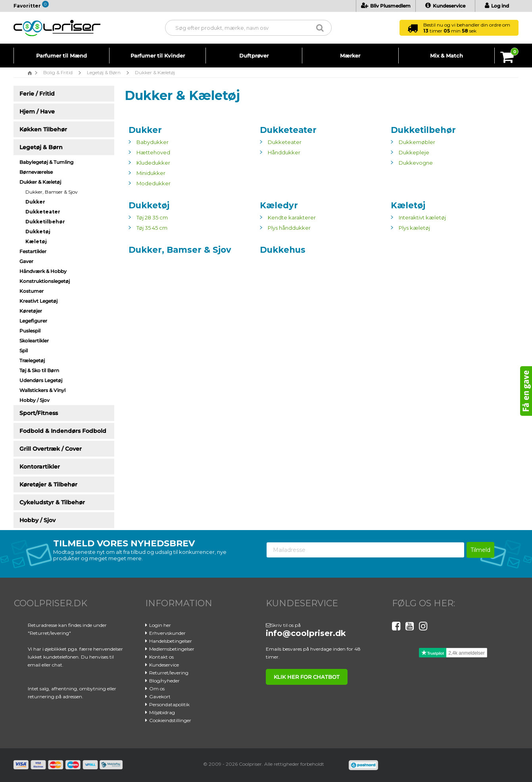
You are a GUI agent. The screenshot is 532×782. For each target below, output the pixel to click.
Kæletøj (408, 205)
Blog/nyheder (164, 681)
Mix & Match (447, 56)
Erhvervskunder (167, 633)
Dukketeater (288, 130)
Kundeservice (445, 6)
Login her (160, 625)
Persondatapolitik (169, 704)
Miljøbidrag (162, 712)
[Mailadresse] (365, 550)
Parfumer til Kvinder (158, 56)
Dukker (145, 130)
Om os (157, 689)
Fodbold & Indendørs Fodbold (63, 431)
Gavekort (160, 696)
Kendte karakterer (292, 217)
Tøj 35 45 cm (152, 228)
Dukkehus (283, 250)
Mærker (350, 56)
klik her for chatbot (307, 677)
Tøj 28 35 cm (152, 217)
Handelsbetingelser (171, 641)
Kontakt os (161, 657)
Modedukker (154, 183)
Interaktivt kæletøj (422, 217)
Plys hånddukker (289, 228)
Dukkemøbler (417, 142)
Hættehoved (153, 152)
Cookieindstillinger (170, 720)
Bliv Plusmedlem (386, 6)
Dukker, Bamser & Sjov (52, 192)
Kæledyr (279, 205)
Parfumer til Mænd (61, 56)
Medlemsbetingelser (172, 649)
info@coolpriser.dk (306, 633)
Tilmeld (480, 550)
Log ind (497, 6)
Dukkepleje (414, 152)
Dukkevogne (416, 163)
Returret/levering (169, 673)
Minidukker (151, 173)
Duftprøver (254, 56)
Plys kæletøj (414, 228)
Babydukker (153, 142)
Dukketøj (149, 205)
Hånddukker (284, 152)
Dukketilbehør (423, 130)
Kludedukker (153, 163)
